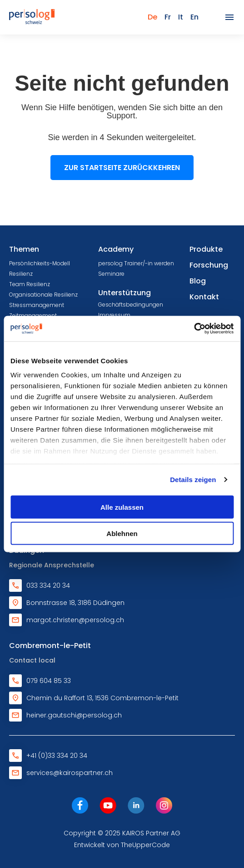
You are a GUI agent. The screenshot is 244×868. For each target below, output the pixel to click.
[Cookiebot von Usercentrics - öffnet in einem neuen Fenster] (194, 329)
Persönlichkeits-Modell (40, 263)
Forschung (209, 265)
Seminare (111, 274)
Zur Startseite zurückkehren (122, 168)
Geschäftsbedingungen (131, 305)
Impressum (114, 315)
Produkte (206, 249)
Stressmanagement (37, 305)
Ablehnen (122, 534)
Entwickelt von (122, 845)
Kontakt (204, 297)
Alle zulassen (122, 507)
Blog (198, 281)
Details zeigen (193, 480)
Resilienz (21, 274)
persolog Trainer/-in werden (136, 263)
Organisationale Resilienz (43, 295)
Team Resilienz (30, 284)
